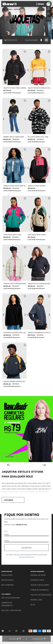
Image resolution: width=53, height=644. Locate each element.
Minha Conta (7, 575)
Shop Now (10, 457)
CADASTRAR (26, 548)
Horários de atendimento (7, 604)
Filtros (14, 639)
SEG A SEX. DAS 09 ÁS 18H (11, 610)
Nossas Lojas (36, 600)
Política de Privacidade (41, 595)
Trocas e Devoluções (40, 585)
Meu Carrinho (7, 585)
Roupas (9, 9)
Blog (33, 604)
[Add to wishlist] (25, 52)
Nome (6, 531)
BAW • (5, 9)
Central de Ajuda (38, 575)
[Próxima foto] (25, 70)
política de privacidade (26, 557)
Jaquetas (17, 9)
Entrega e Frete (37, 580)
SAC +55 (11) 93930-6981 (11, 598)
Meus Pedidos (7, 580)
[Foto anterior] (4, 70)
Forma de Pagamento (40, 590)
